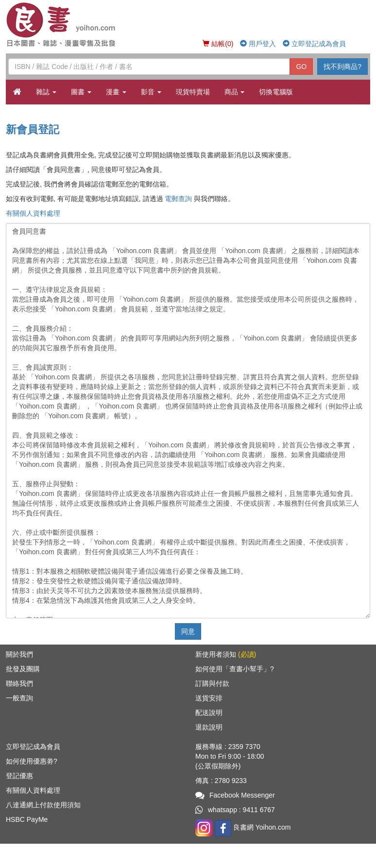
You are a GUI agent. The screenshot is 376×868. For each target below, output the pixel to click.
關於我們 (19, 654)
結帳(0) (218, 44)
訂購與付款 (212, 683)
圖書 (81, 92)
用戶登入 (258, 44)
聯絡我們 (19, 683)
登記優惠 (19, 776)
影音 (151, 92)
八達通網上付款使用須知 (43, 805)
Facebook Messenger (235, 795)
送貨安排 (209, 698)
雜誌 (46, 92)
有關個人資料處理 (33, 213)
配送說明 (209, 713)
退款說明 (209, 727)
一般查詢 (19, 698)
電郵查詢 (178, 199)
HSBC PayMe (27, 819)
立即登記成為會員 (314, 44)
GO (301, 67)
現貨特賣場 (193, 92)
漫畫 (116, 92)
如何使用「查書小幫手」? (235, 669)
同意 (188, 631)
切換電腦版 (276, 92)
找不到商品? (342, 67)
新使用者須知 (226, 654)
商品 (235, 92)
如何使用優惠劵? (32, 761)
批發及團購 (23, 669)
